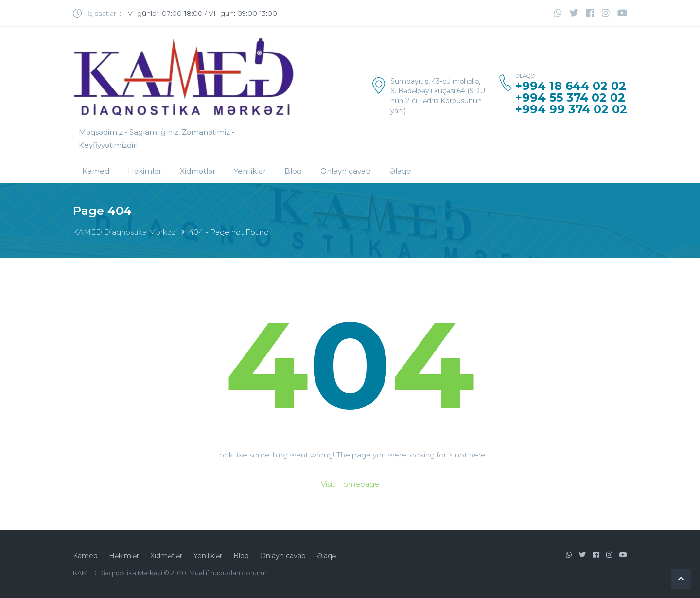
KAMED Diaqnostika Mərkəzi (125, 232)
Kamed (96, 171)
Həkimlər (145, 171)
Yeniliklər (250, 171)
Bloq (293, 171)
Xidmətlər (198, 171)
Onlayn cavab (346, 171)
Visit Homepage (350, 484)
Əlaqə (400, 171)
